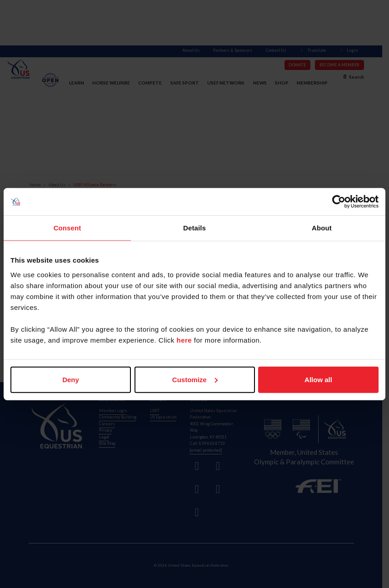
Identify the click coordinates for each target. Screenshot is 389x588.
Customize (195, 379)
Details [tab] (194, 228)
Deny (71, 379)
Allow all (318, 379)
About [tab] (322, 228)
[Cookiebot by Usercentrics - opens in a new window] (339, 202)
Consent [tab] (67, 228)
